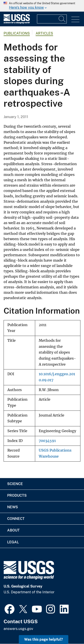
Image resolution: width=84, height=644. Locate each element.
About (13, 530)
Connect (16, 519)
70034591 (47, 441)
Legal (13, 542)
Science (15, 484)
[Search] (62, 19)
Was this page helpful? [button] (44, 639)
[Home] (17, 23)
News (13, 507)
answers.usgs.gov (18, 629)
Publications (17, 33)
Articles (44, 33)
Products (17, 495)
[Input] (52, 19)
